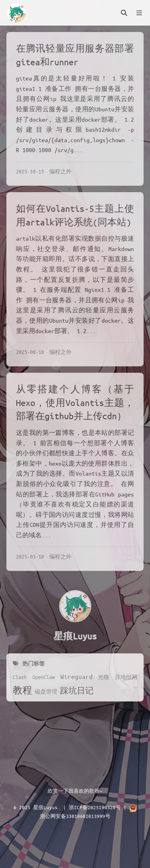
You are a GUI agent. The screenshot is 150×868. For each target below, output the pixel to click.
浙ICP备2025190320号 (95, 807)
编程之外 (60, 171)
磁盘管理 (46, 691)
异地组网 (126, 677)
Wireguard (77, 676)
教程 (22, 690)
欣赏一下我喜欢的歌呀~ (75, 791)
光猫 (104, 677)
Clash (20, 677)
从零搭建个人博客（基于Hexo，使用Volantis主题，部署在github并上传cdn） (75, 402)
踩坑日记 (77, 690)
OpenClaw (44, 677)
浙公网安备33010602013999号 (75, 816)
